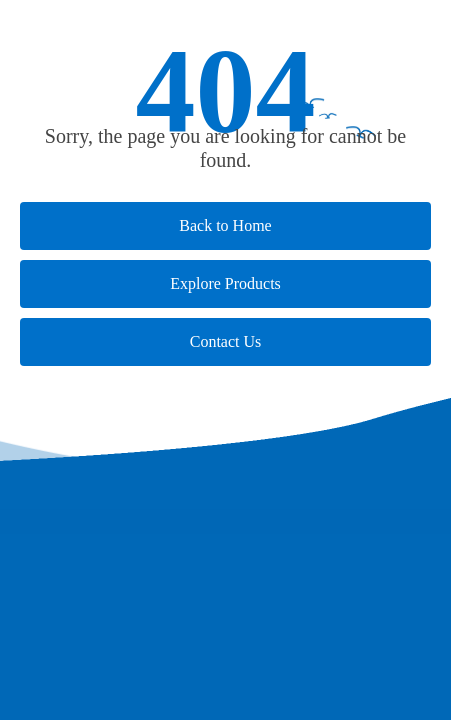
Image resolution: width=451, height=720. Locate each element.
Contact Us (226, 341)
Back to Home (225, 225)
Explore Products (225, 283)
